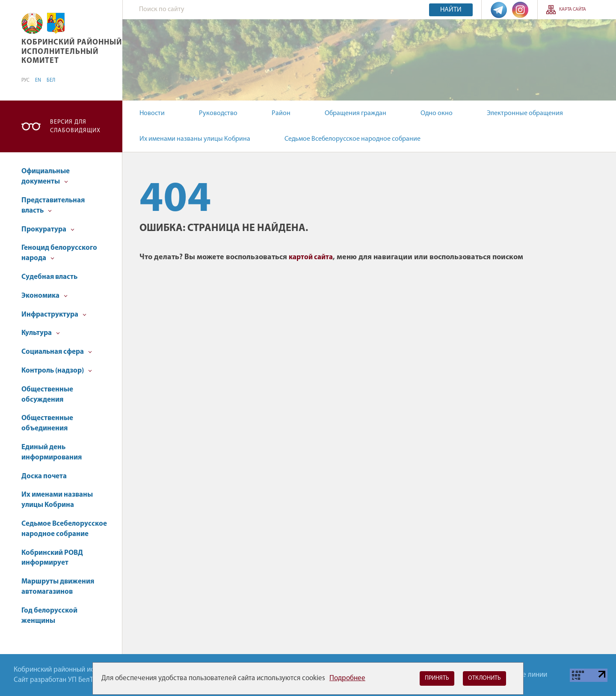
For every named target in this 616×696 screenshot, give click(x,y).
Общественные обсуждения (47, 395)
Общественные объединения (47, 423)
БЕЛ (51, 80)
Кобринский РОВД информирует (52, 558)
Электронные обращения (525, 113)
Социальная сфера (57, 352)
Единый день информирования (52, 452)
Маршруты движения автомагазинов (58, 587)
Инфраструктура (54, 315)
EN (38, 80)
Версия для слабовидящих (75, 126)
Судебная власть (49, 277)
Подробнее (347, 678)
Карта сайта (573, 10)
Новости (152, 113)
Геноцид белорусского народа (59, 253)
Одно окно (437, 113)
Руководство (218, 113)
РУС (25, 80)
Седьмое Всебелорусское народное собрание (352, 139)
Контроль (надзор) (57, 371)
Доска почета (44, 476)
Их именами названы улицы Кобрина (195, 139)
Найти (451, 10)
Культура (41, 333)
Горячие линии (524, 675)
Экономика (44, 296)
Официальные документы (46, 176)
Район (281, 113)
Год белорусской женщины (49, 616)
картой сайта (311, 257)
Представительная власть (53, 206)
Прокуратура (48, 230)
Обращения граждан (355, 113)
